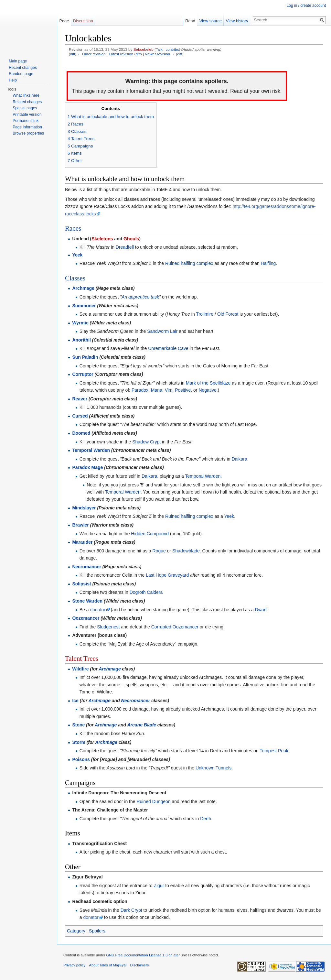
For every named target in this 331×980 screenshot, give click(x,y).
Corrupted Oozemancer (175, 627)
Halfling (268, 263)
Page (64, 21)
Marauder (82, 542)
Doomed (81, 433)
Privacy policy (74, 965)
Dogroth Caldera (146, 592)
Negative (207, 390)
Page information (27, 127)
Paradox (140, 390)
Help (13, 80)
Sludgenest (108, 627)
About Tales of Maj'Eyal (108, 965)
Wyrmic (80, 323)
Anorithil (81, 340)
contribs (172, 49)
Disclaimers (140, 965)
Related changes (27, 102)
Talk (159, 49)
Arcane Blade (142, 725)
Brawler (80, 525)
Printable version (27, 114)
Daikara (239, 459)
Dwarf (261, 610)
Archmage (83, 288)
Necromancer (87, 567)
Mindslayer (84, 508)
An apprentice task (140, 297)
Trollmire (205, 314)
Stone (78, 725)
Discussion (83, 21)
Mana (157, 390)
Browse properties (28, 133)
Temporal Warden (91, 450)
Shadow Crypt (146, 442)
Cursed (80, 416)
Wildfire (80, 669)
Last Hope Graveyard (167, 575)
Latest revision (121, 54)
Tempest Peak (274, 751)
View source (211, 21)
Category (76, 931)
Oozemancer (86, 618)
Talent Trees (82, 659)
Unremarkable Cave (168, 348)
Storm (79, 742)
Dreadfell (125, 247)
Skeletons (102, 239)
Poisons (81, 759)
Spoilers (97, 931)
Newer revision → (160, 54)
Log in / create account (306, 5)
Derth (206, 819)
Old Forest (228, 314)
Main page (18, 61)
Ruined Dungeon (153, 801)
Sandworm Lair (162, 331)
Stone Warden (87, 601)
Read (190, 21)
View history (237, 21)
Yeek (77, 255)
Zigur (159, 886)
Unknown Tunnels (214, 768)
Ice (75, 701)
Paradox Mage (87, 467)
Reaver (80, 399)
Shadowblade (186, 551)
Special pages (25, 108)
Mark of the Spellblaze (208, 383)
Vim (169, 390)
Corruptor (83, 374)
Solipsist (81, 584)
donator (97, 610)
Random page (21, 74)
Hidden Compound (150, 534)
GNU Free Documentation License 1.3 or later (143, 955)
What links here (26, 95)
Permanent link (26, 121)
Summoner (84, 306)
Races (73, 228)
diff (73, 54)
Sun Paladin (85, 357)
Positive (183, 390)
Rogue (159, 551)
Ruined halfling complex (189, 263)
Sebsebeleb (144, 49)
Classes (75, 278)
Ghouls (131, 239)
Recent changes (23, 68)
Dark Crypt (131, 910)
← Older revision (91, 54)
